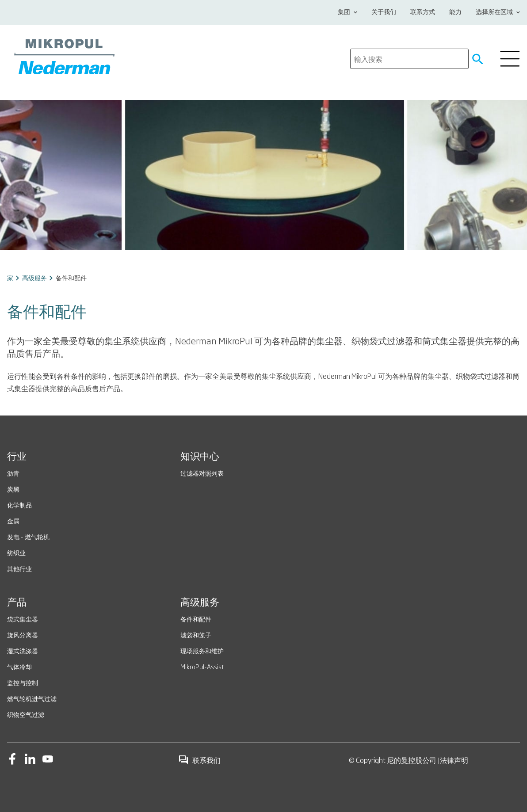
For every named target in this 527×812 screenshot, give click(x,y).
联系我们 (199, 760)
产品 (17, 603)
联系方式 (423, 12)
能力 (455, 12)
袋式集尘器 (23, 619)
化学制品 (19, 505)
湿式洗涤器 (23, 650)
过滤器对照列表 (202, 473)
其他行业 (19, 568)
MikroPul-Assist (202, 666)
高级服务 (34, 277)
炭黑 (13, 489)
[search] (409, 59)
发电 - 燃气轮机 (28, 536)
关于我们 (384, 12)
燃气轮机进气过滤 (32, 698)
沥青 (13, 473)
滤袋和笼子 (196, 635)
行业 (17, 457)
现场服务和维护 (202, 650)
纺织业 (16, 552)
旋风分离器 (23, 635)
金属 (13, 520)
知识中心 (200, 457)
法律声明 (454, 760)
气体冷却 (19, 666)
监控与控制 (23, 682)
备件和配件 (196, 619)
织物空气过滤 (26, 714)
